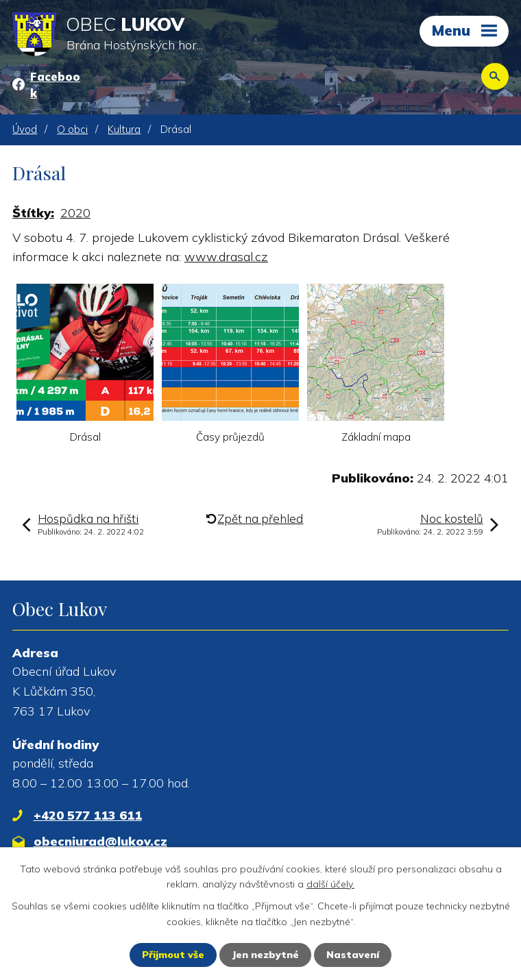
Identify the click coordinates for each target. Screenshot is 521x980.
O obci (72, 129)
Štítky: (33, 213)
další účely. (330, 884)
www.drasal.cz (226, 257)
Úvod (25, 129)
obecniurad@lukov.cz (100, 841)
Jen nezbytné (265, 955)
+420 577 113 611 (88, 815)
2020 (75, 213)
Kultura (124, 129)
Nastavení (353, 955)
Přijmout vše (173, 955)
